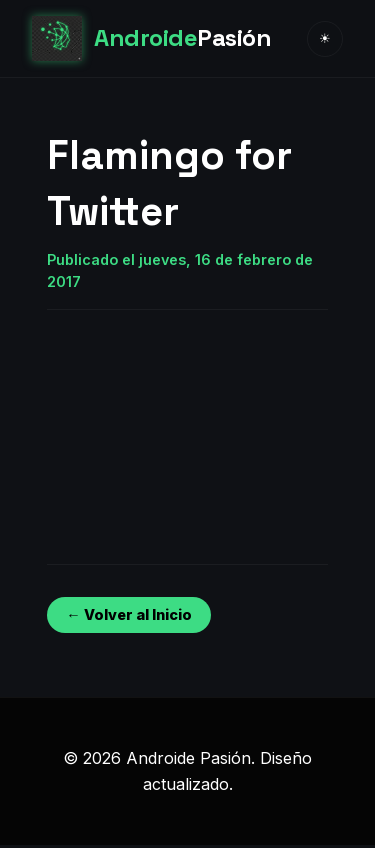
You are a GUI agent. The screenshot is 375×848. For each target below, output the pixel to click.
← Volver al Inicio (128, 614)
